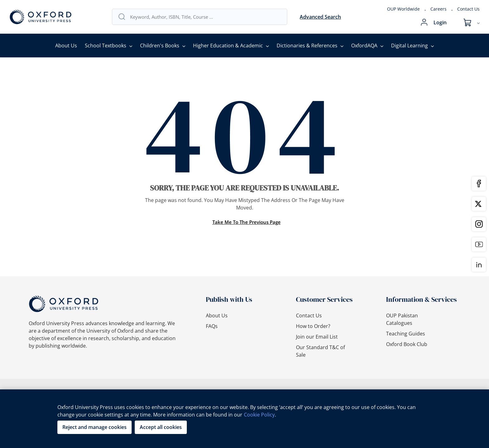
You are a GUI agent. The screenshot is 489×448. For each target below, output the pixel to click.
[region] (244, 419)
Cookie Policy (259, 415)
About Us (66, 46)
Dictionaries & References (307, 46)
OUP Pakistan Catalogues (402, 319)
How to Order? (313, 326)
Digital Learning (409, 46)
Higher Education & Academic (228, 46)
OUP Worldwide (403, 9)
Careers (438, 9)
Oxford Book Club (407, 344)
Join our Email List (317, 337)
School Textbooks (106, 46)
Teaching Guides (406, 334)
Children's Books (160, 46)
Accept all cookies (161, 427)
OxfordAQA (364, 46)
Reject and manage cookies (94, 427)
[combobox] (206, 17)
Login (440, 22)
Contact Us (468, 9)
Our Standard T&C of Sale (320, 351)
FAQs (212, 326)
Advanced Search (320, 17)
